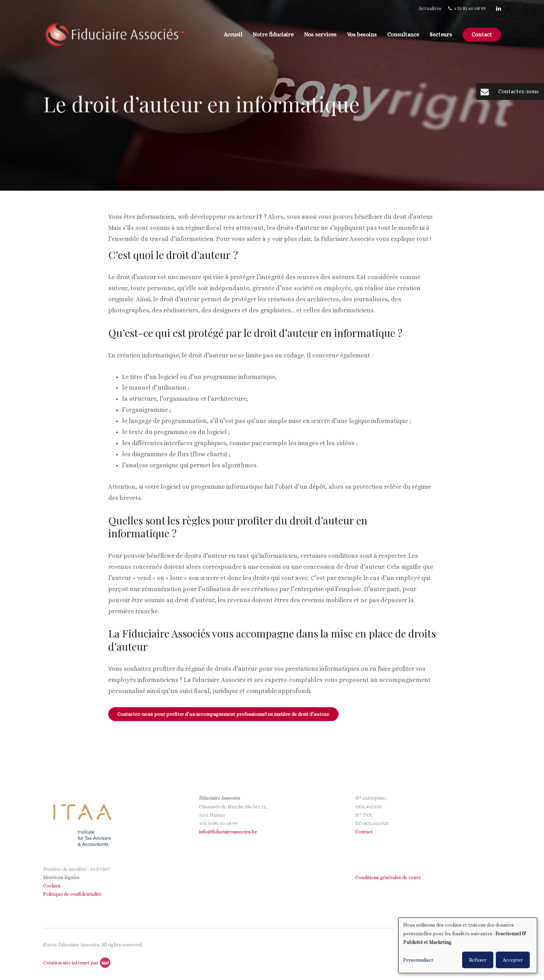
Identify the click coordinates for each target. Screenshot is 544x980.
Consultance (403, 34)
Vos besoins (362, 34)
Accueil (233, 34)
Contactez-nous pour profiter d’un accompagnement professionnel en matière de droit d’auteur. (223, 714)
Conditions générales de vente (388, 877)
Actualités (430, 8)
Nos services (320, 34)
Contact (482, 34)
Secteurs (441, 34)
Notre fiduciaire (273, 34)
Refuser (478, 960)
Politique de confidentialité (73, 894)
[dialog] (468, 945)
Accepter (513, 960)
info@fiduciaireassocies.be (228, 832)
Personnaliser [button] (418, 960)
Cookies (52, 886)
